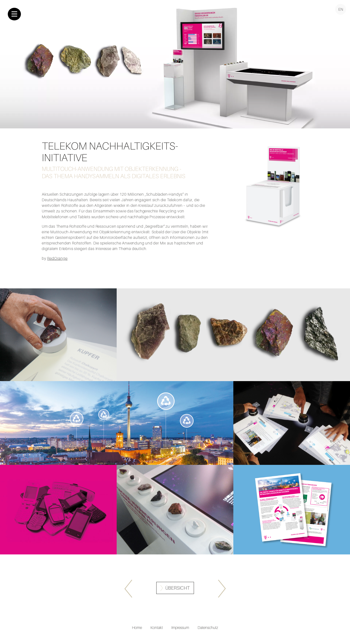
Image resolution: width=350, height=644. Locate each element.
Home (137, 627)
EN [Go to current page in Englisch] (341, 9)
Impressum (180, 627)
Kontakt (157, 627)
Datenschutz (208, 627)
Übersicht (178, 588)
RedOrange (57, 258)
